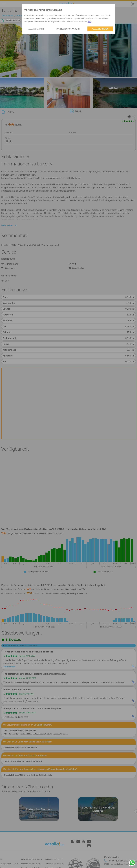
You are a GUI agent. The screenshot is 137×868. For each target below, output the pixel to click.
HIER (89, 22)
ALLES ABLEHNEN (36, 29)
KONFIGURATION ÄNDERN (68, 29)
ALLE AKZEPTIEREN (100, 29)
